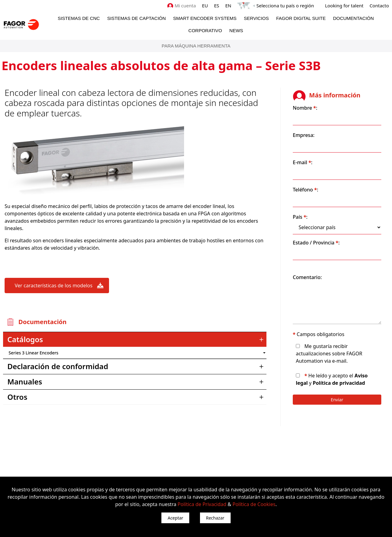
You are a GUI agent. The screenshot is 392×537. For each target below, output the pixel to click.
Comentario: (307, 277)
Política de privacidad (339, 383)
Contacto (379, 6)
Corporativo (205, 30)
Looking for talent (344, 6)
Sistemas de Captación (136, 18)
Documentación (353, 18)
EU (205, 6)
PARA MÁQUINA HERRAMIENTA (196, 46)
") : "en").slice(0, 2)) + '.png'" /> (234, 353)
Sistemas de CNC (79, 18)
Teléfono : (305, 190)
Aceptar (175, 518)
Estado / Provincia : (316, 243)
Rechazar (215, 518)
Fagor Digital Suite (301, 18)
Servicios (256, 18)
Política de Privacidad (202, 504)
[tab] (135, 339)
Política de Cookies (254, 504)
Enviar (337, 400)
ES (217, 6)
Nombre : (305, 108)
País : (300, 217)
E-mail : (303, 162)
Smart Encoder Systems (205, 18)
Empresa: (304, 135)
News (236, 30)
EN (228, 6)
